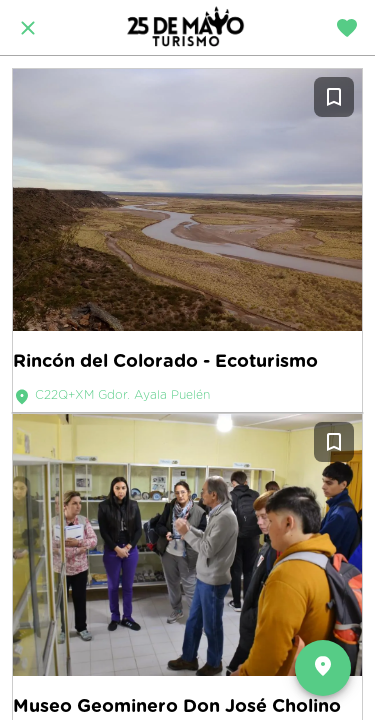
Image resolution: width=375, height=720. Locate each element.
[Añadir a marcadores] (334, 97)
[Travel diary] (347, 28)
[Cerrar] (28, 28)
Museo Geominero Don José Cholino (177, 705)
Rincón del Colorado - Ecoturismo (165, 360)
